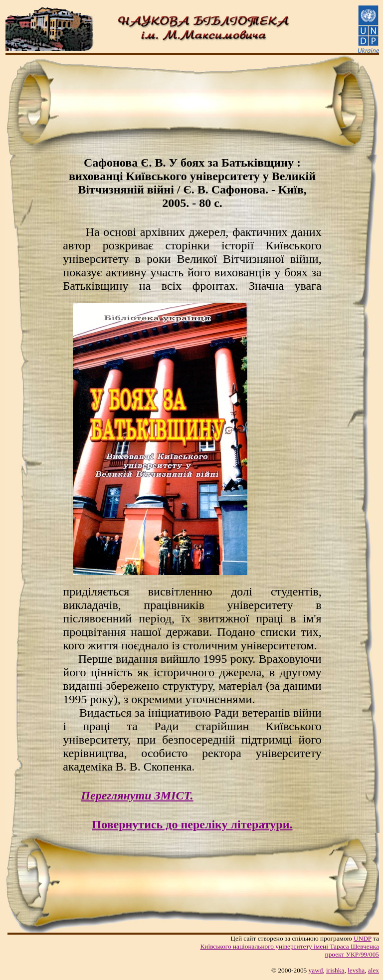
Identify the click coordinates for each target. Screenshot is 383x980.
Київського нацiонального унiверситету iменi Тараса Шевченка (289, 946)
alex (374, 970)
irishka (335, 970)
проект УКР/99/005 (352, 954)
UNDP (363, 938)
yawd (316, 970)
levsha (356, 970)
